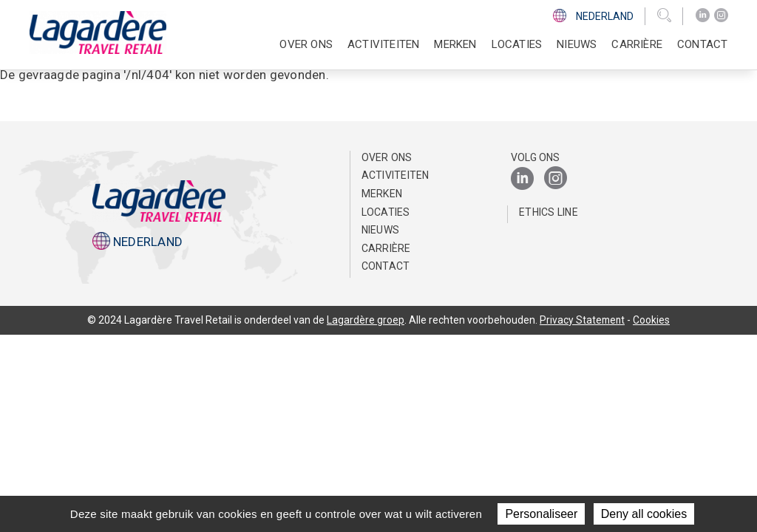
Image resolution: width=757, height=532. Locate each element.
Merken (455, 44)
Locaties (517, 44)
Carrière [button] (637, 44)
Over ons (387, 157)
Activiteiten (396, 175)
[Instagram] (721, 16)
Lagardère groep (365, 320)
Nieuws (577, 44)
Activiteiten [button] (383, 44)
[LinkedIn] (703, 16)
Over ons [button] (306, 44)
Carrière (386, 248)
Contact (702, 44)
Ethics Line (549, 212)
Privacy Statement (583, 320)
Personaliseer (541, 514)
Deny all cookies (644, 514)
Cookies (653, 320)
